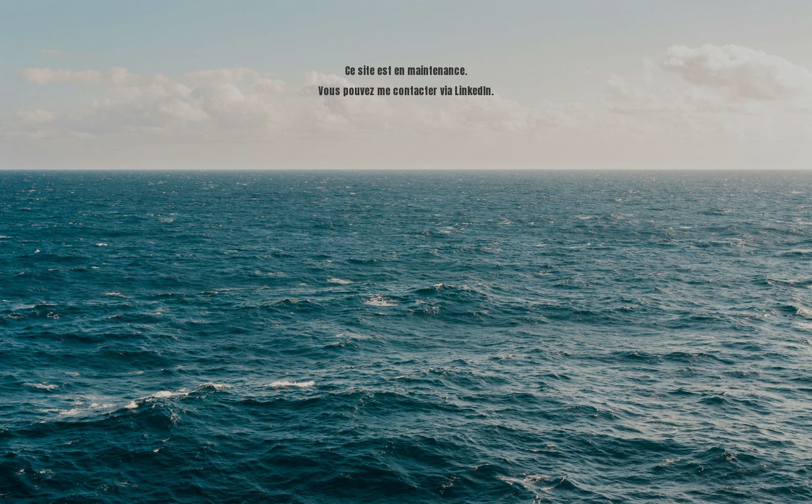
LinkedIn (473, 91)
